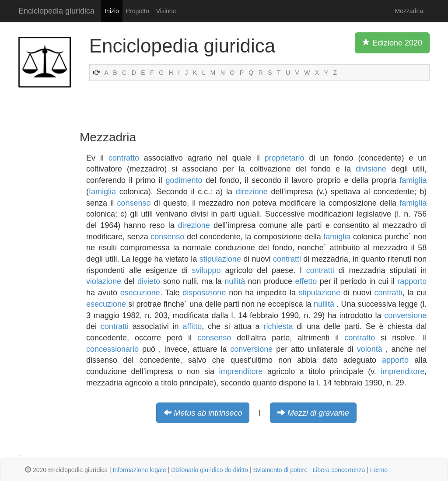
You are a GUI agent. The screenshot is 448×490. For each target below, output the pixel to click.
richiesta (278, 326)
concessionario (112, 349)
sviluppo (206, 270)
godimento (184, 180)
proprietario (285, 158)
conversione (405, 315)
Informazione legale (140, 470)
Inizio (112, 11)
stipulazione (220, 259)
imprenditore (241, 371)
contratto (124, 158)
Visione (166, 11)
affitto (192, 326)
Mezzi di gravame (318, 413)
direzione (252, 192)
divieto (149, 281)
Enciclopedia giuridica (56, 11)
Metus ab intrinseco (208, 413)
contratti (287, 259)
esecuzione (140, 293)
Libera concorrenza (339, 470)
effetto (306, 281)
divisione (371, 169)
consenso (134, 203)
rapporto (412, 281)
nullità (235, 281)
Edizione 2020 (392, 42)
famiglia (413, 180)
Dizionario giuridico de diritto (210, 470)
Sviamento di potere (280, 470)
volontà (370, 349)
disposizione (204, 293)
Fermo (379, 470)
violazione (104, 281)
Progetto (138, 11)
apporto (395, 360)
